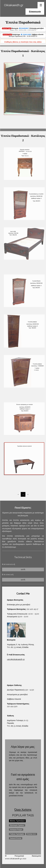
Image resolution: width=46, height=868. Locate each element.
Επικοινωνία (35, 12)
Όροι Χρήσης (23, 810)
